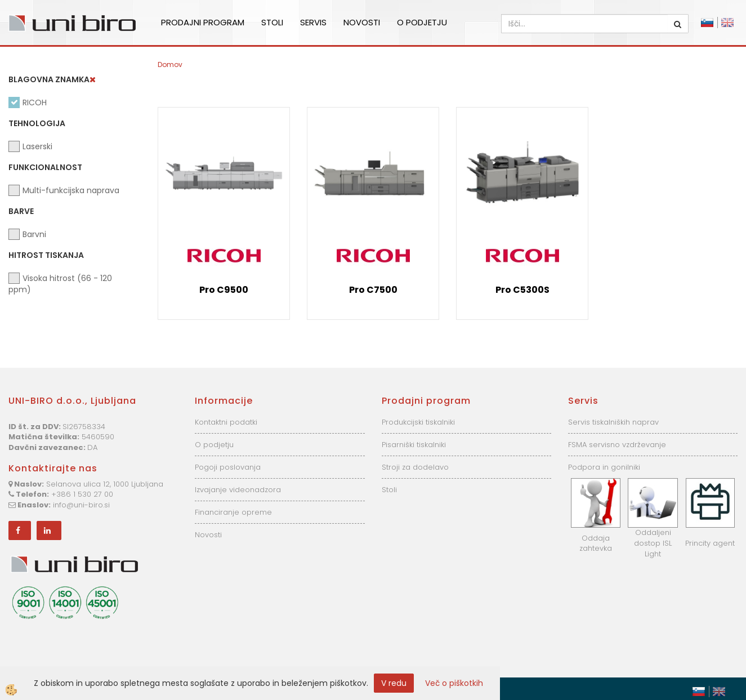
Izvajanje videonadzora (238, 490)
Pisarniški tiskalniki (414, 445)
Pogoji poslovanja (228, 467)
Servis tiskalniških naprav (613, 422)
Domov (170, 64)
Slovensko (707, 23)
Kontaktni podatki (226, 422)
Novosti (362, 22)
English (727, 23)
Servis (313, 22)
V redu (394, 683)
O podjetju (422, 22)
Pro (224, 290)
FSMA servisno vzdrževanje (617, 445)
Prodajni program (203, 22)
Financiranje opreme (233, 512)
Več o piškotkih (454, 683)
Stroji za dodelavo (415, 467)
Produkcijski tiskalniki (418, 422)
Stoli (272, 22)
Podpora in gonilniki (604, 467)
